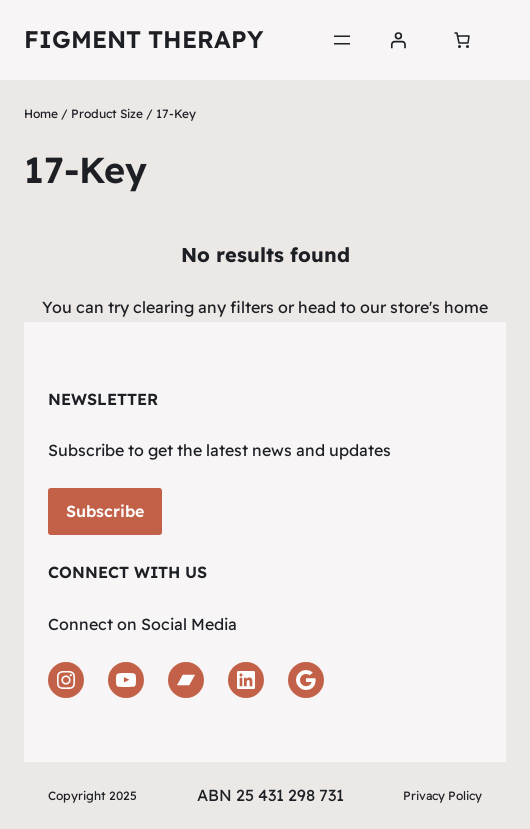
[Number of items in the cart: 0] (462, 40)
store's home (439, 307)
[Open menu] (342, 40)
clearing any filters (203, 307)
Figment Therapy (143, 39)
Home (41, 113)
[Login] (398, 40)
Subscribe (105, 511)
